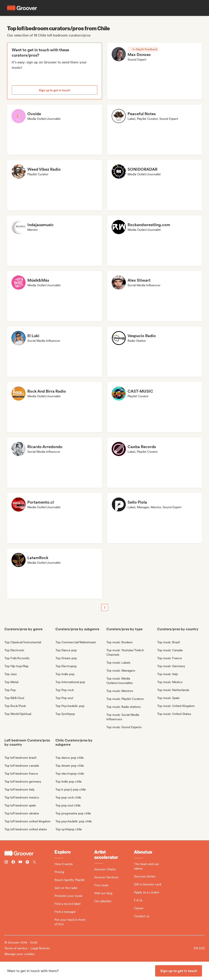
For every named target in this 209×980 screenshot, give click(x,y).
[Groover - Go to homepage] (29, 853)
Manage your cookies (19, 954)
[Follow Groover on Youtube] (20, 863)
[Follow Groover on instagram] (6, 863)
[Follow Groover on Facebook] (13, 863)
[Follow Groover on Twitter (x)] (34, 863)
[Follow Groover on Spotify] (27, 863)
